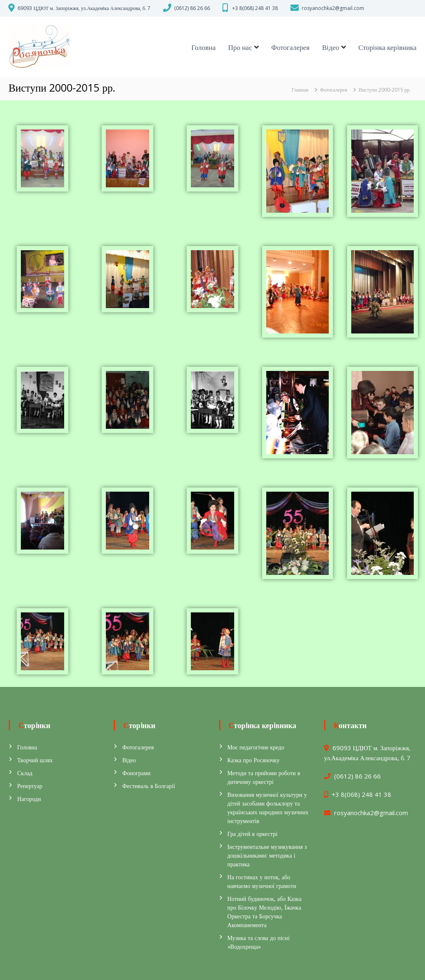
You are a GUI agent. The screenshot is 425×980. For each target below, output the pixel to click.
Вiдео (331, 47)
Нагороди (29, 799)
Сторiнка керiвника (387, 47)
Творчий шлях (35, 760)
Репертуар (30, 786)
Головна (203, 47)
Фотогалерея (290, 47)
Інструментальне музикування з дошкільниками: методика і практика (267, 855)
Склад (25, 773)
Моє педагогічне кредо (256, 747)
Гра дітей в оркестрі (252, 834)
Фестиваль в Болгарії (149, 786)
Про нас (240, 47)
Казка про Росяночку (254, 760)
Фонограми (136, 773)
